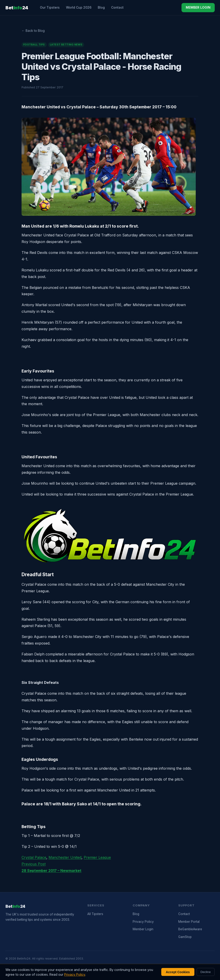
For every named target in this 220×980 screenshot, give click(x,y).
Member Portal (189, 922)
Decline (206, 972)
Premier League (97, 857)
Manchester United (65, 857)
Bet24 (17, 8)
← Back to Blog (33, 31)
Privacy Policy (143, 922)
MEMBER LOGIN (198, 7)
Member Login (143, 929)
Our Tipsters (50, 7)
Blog (101, 7)
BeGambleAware (190, 929)
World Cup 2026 (79, 7)
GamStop (185, 937)
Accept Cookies (178, 972)
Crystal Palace (34, 857)
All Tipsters (95, 914)
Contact (117, 7)
